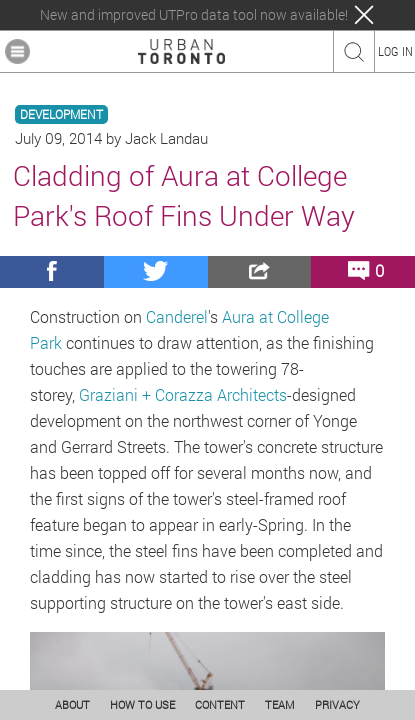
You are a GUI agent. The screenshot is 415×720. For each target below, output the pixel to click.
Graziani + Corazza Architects (183, 394)
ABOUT (72, 704)
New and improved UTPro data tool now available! (194, 15)
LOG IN (395, 51)
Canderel (177, 316)
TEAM (280, 704)
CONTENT (220, 704)
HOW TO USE (142, 704)
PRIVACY (337, 704)
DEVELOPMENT (61, 114)
